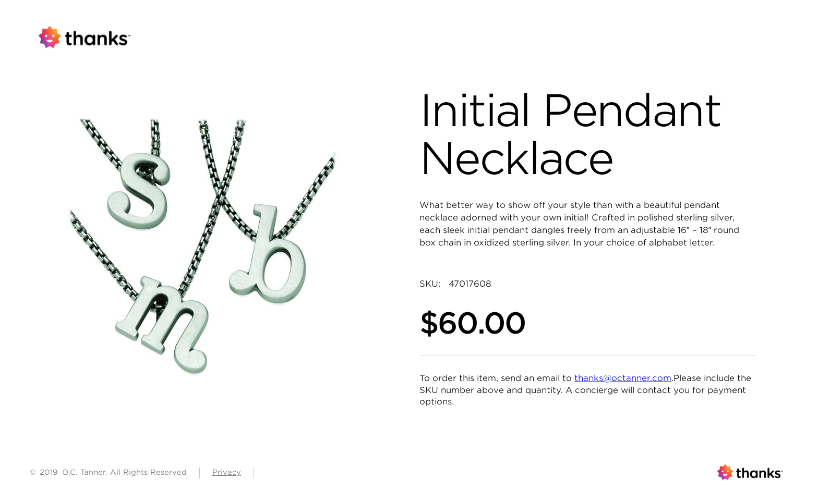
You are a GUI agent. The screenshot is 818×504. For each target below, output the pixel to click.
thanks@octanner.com (623, 378)
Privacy (227, 472)
